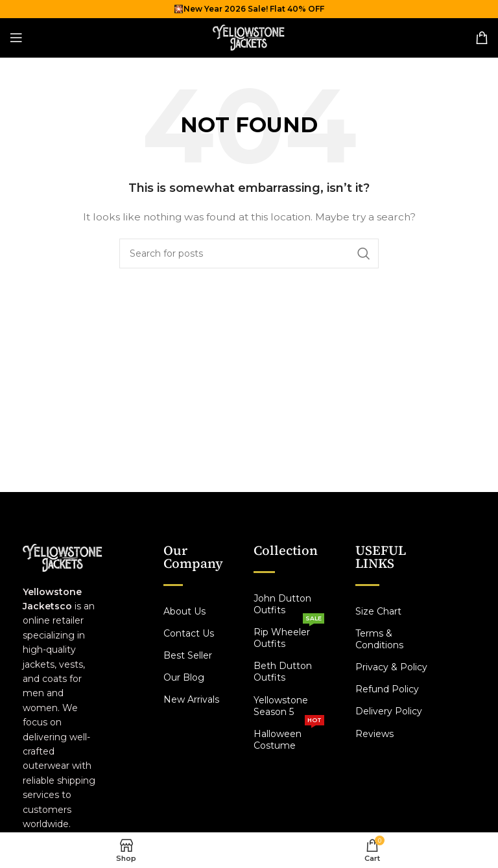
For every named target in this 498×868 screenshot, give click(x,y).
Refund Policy (387, 689)
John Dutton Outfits (282, 604)
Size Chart (378, 611)
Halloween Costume (289, 737)
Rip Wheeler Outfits (289, 635)
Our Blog (184, 677)
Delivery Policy (389, 711)
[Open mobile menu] (16, 38)
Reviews (374, 734)
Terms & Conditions (379, 639)
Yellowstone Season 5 (281, 706)
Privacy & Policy (391, 667)
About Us (184, 611)
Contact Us (189, 633)
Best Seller (188, 655)
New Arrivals (191, 699)
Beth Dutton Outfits (283, 672)
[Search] (249, 253)
